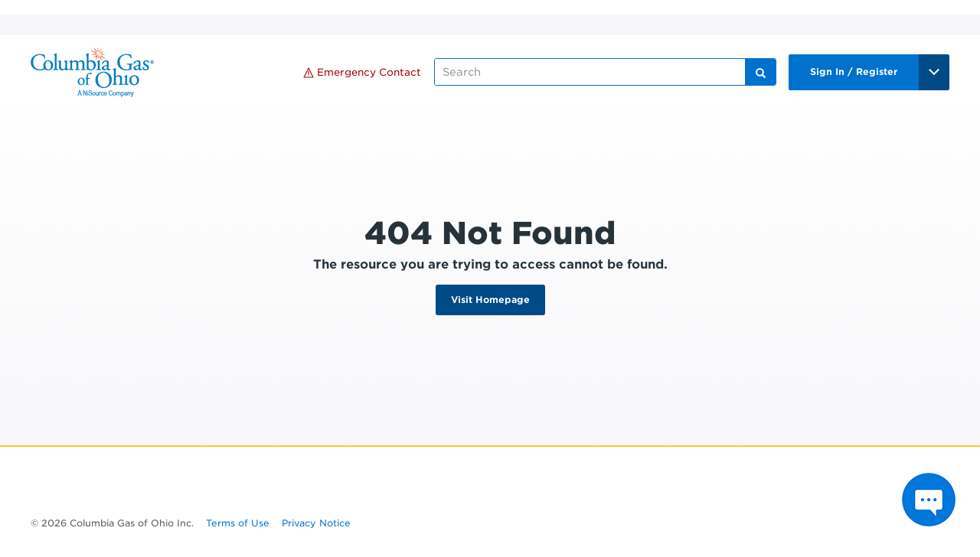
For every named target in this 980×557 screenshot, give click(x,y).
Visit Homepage (490, 300)
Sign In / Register (854, 72)
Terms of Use (238, 523)
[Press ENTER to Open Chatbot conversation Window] (929, 500)
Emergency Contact (362, 72)
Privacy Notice (316, 523)
